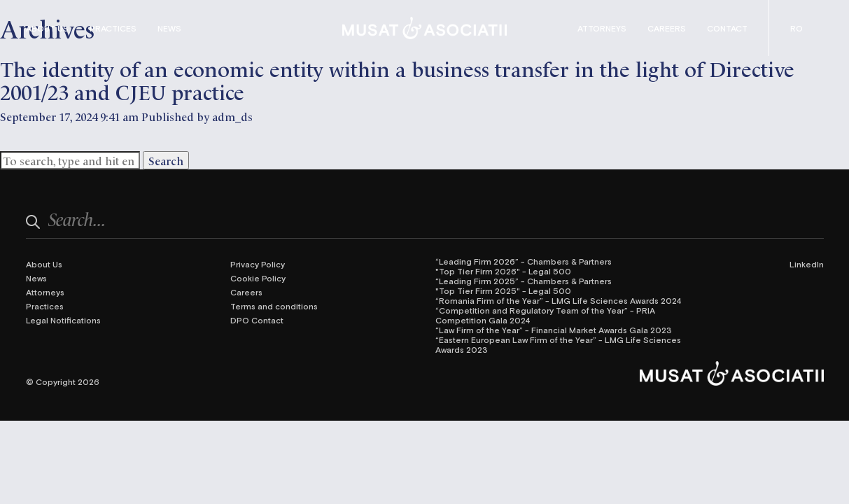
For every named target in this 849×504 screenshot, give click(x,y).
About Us (47, 28)
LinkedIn (807, 264)
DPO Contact (257, 320)
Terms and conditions (274, 306)
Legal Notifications (63, 320)
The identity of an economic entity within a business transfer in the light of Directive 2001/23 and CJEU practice (397, 79)
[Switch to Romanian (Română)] (797, 28)
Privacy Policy (258, 264)
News (169, 28)
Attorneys (602, 28)
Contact (727, 28)
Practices (113, 28)
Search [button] (166, 160)
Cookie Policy (258, 278)
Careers (667, 28)
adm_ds (232, 116)
